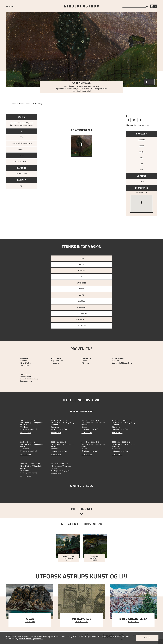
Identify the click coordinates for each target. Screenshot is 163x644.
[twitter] (134, 120)
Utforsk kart (133, 622)
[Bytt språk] (155, 6)
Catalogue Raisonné (24, 104)
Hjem (14, 104)
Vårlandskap (37, 104)
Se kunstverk (30, 622)
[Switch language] (152, 6)
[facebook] (128, 120)
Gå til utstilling (81, 622)
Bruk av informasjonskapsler (31, 639)
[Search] (147, 6)
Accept (147, 638)
